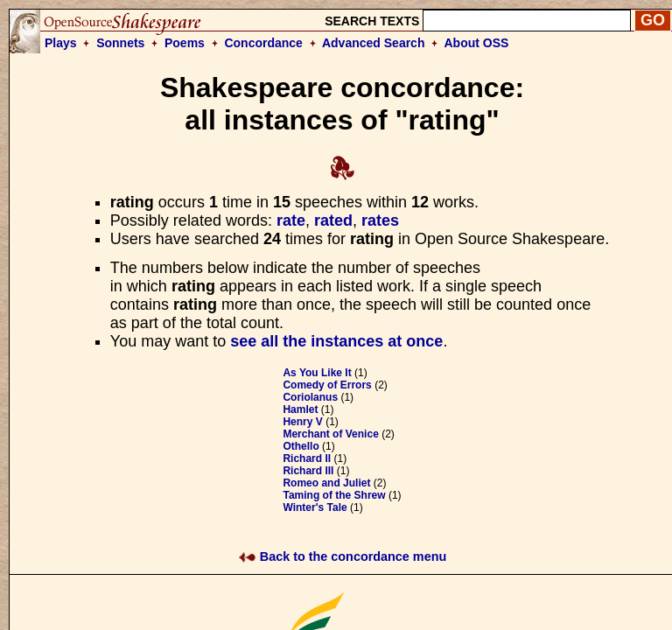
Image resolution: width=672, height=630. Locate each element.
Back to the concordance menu (343, 556)
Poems (185, 43)
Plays (61, 43)
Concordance (263, 43)
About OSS (477, 43)
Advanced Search (374, 43)
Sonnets (120, 43)
